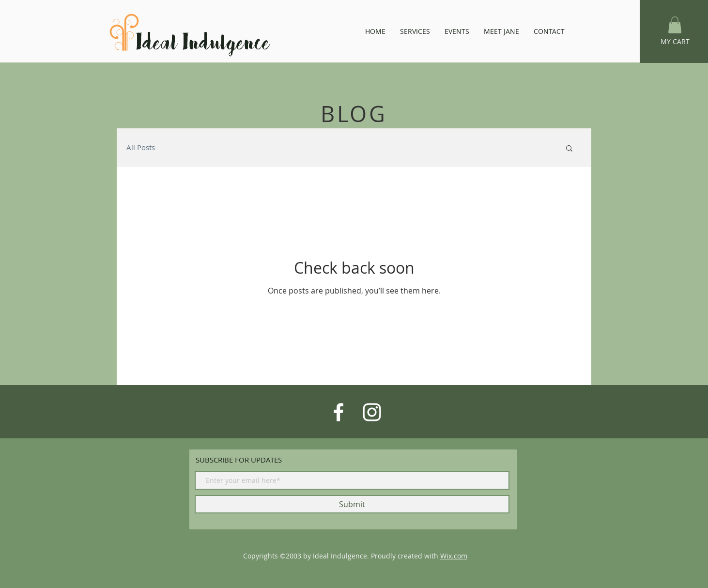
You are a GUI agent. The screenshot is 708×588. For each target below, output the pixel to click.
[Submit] (352, 504)
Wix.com (454, 556)
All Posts (141, 147)
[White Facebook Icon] (339, 412)
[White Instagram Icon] (372, 412)
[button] (675, 25)
